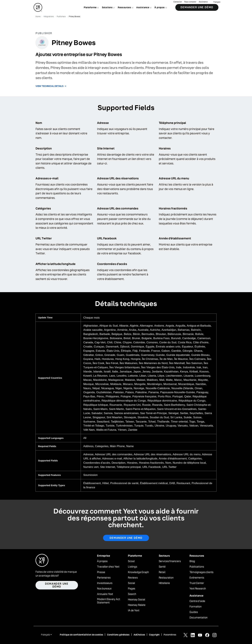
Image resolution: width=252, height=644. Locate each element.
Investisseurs (105, 583)
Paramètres (170, 635)
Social (131, 583)
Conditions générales (118, 635)
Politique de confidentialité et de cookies (81, 635)
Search (132, 594)
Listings (133, 567)
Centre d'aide (197, 601)
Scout (131, 561)
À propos (102, 561)
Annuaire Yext (105, 594)
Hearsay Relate (137, 605)
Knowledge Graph (138, 572)
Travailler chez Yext (108, 567)
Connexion (178, 2)
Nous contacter (190, 2)
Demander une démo (197, 8)
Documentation (198, 618)
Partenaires (104, 578)
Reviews (133, 578)
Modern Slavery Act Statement (108, 601)
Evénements (197, 578)
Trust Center (197, 583)
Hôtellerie (164, 583)
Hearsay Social (137, 600)
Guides (194, 612)
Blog (192, 561)
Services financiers (170, 561)
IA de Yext (134, 611)
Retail (162, 572)
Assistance (203, 2)
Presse (101, 572)
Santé (162, 567)
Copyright (154, 635)
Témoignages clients (201, 572)
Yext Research (198, 589)
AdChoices (139, 635)
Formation (196, 607)
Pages (132, 589)
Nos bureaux (104, 589)
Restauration (166, 578)
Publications (197, 567)
